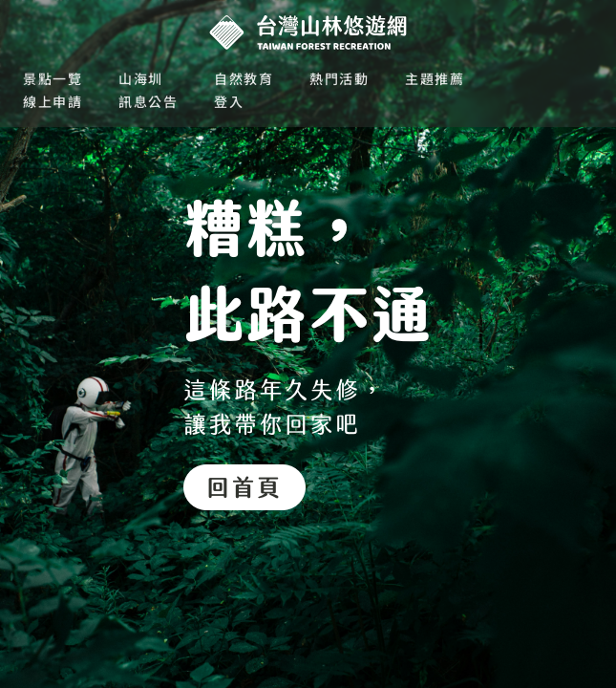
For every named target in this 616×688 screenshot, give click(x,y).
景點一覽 (53, 78)
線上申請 (53, 101)
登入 (229, 101)
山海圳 (141, 78)
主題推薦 (435, 78)
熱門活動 (339, 78)
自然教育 (244, 78)
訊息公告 (148, 101)
